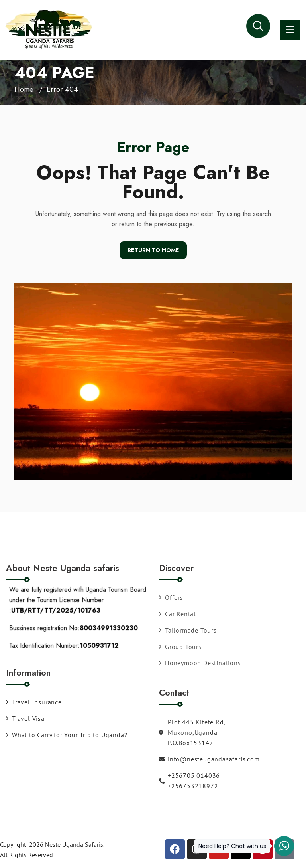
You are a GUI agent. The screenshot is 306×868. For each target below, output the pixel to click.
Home (24, 89)
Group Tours (180, 647)
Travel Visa (25, 718)
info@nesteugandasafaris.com (209, 759)
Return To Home (153, 250)
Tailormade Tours (188, 630)
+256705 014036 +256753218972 (189, 781)
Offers (171, 597)
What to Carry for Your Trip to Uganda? (67, 735)
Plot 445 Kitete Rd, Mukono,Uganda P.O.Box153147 (192, 732)
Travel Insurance (34, 702)
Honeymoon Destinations (200, 663)
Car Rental (178, 614)
